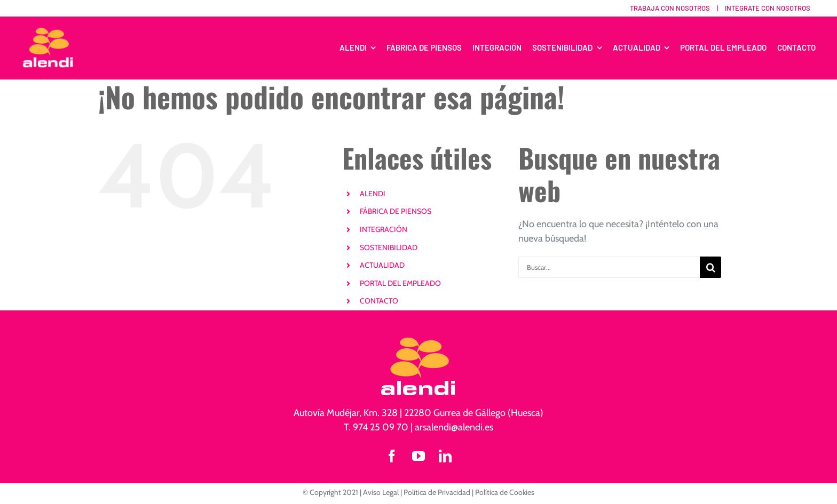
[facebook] (392, 456)
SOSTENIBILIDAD (389, 247)
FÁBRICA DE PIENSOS (396, 211)
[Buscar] (710, 267)
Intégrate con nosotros (768, 8)
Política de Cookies (505, 492)
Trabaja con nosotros (670, 8)
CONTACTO (379, 301)
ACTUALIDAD (382, 265)
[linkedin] (445, 456)
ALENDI (373, 194)
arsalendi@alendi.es (454, 427)
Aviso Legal (381, 492)
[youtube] (418, 456)
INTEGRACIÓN (384, 229)
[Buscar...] (609, 267)
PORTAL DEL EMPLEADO (400, 283)
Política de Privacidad (437, 492)
